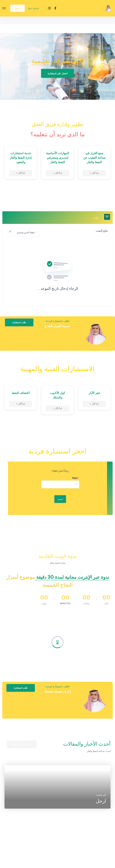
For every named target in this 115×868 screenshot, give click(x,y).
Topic (75, 478)
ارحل (101, 807)
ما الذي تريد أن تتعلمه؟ (57, 134)
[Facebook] (55, 8)
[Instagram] (49, 8)
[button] (57, 73)
